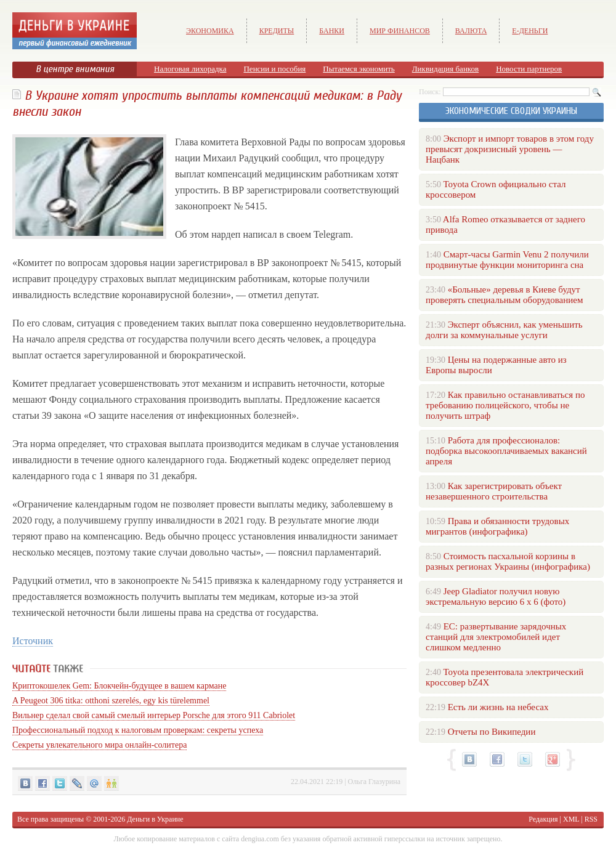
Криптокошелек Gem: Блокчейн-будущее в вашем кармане (119, 686)
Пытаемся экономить (359, 69)
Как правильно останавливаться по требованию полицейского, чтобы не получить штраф (505, 405)
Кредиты (277, 31)
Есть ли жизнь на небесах (498, 707)
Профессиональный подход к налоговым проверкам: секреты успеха (138, 730)
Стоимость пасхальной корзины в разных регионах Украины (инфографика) (508, 561)
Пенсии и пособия (274, 69)
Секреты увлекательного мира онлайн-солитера (99, 745)
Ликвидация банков (445, 69)
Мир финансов (400, 31)
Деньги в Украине (155, 819)
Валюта (471, 31)
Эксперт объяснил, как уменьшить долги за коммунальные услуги (504, 330)
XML (571, 819)
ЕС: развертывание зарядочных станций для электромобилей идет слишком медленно (496, 637)
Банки (332, 31)
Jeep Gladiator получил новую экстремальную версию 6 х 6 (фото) (496, 596)
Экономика (210, 31)
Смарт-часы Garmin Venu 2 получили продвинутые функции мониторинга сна (507, 260)
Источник (33, 641)
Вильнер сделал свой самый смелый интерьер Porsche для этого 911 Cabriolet (154, 715)
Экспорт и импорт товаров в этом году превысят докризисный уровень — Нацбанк (510, 149)
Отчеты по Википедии (492, 732)
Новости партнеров (529, 69)
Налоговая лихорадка (190, 69)
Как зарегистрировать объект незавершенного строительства (494, 491)
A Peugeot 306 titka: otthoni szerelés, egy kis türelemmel (111, 701)
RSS (591, 819)
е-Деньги (530, 31)
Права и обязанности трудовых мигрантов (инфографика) (497, 526)
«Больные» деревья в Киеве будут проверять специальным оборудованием (504, 295)
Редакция (543, 819)
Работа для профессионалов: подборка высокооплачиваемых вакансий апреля (506, 451)
